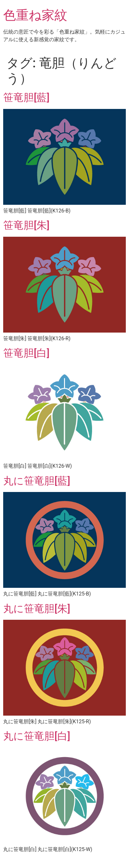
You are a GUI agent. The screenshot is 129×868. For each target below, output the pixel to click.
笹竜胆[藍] (26, 97)
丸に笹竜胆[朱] (37, 609)
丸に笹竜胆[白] (37, 736)
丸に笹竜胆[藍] (37, 481)
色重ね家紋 (35, 15)
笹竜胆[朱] (26, 225)
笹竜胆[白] (26, 353)
